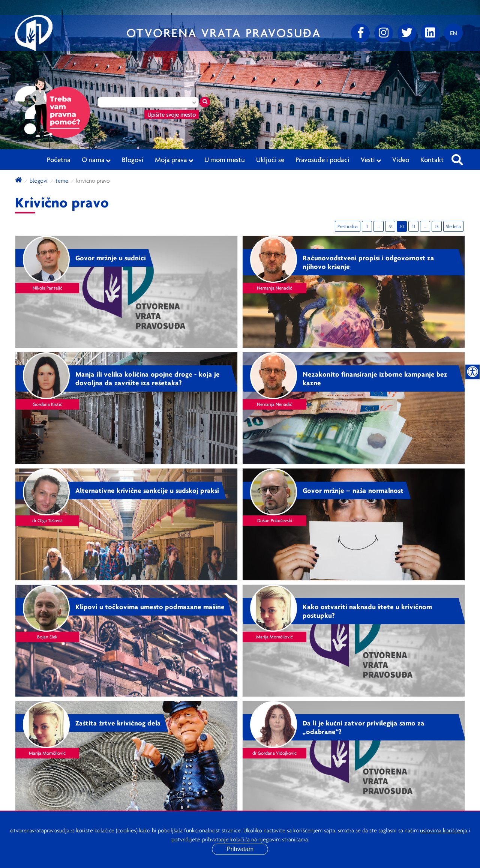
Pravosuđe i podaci (322, 159)
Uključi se (270, 159)
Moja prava (174, 160)
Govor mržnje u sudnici (111, 258)
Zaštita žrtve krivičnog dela (118, 723)
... (379, 226)
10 (402, 226)
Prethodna (348, 226)
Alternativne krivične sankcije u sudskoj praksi (147, 490)
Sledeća (453, 226)
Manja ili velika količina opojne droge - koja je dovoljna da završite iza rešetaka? (148, 378)
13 (437, 226)
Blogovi (133, 159)
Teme (62, 180)
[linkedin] (430, 33)
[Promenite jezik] (453, 33)
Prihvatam (240, 849)
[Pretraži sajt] (457, 158)
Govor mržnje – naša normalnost (353, 490)
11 (414, 226)
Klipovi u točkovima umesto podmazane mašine (150, 607)
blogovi (39, 180)
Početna (59, 159)
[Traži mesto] (205, 102)
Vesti (371, 160)
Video (401, 159)
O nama (96, 160)
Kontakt (432, 159)
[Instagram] (384, 33)
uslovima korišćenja (444, 830)
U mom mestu (225, 159)
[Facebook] (360, 33)
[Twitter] (407, 33)
